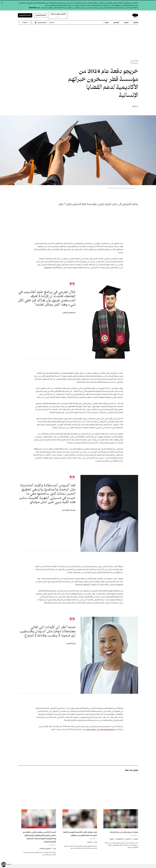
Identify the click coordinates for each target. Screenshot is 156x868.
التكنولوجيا (120, 847)
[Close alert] (2, 3)
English (25, 22)
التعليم (136, 22)
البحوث (126, 22)
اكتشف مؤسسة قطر (58, 15)
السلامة (52, 22)
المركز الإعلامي (40, 15)
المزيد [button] (106, 22)
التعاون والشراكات (45, 857)
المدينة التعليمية (25, 15)
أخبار (96, 850)
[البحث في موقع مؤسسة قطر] (19, 22)
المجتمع (116, 22)
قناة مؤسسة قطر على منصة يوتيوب (100, 738)
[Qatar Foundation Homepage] (134, 15)
